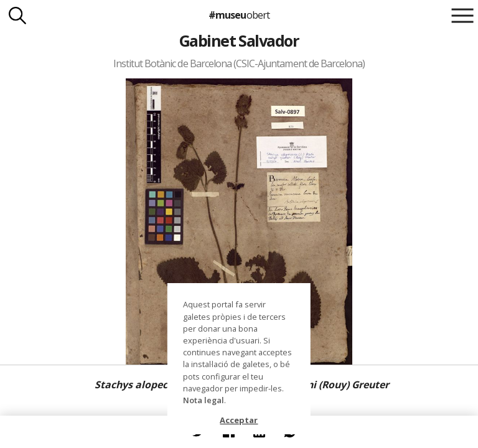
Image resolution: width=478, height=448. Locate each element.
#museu (239, 15)
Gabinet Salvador (239, 40)
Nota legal (204, 400)
